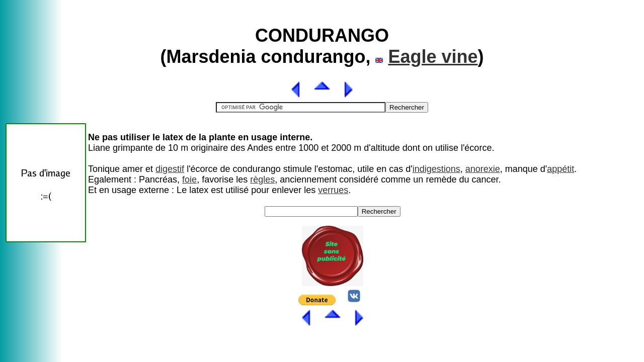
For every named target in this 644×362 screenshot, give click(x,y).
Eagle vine (433, 57)
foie (189, 179)
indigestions (436, 169)
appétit (560, 169)
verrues (333, 190)
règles (262, 179)
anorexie (483, 169)
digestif (170, 169)
